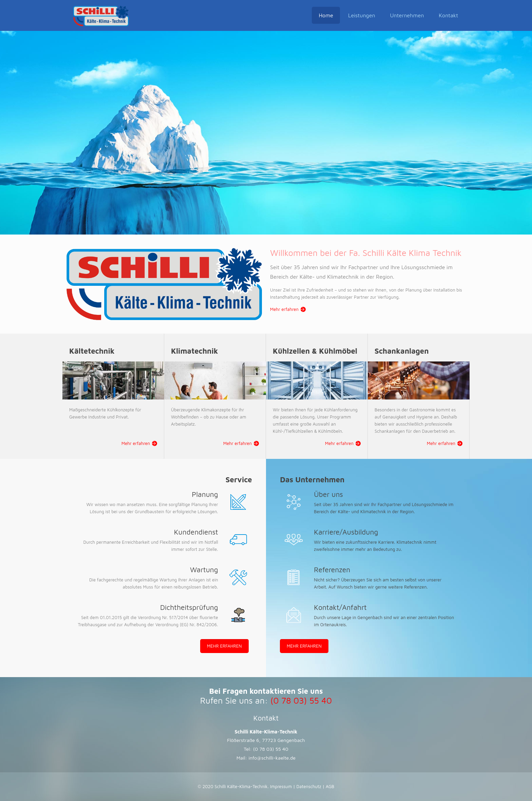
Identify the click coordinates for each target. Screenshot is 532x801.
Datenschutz (309, 786)
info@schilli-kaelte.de (272, 758)
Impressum (282, 786)
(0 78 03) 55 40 (271, 749)
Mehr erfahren (284, 309)
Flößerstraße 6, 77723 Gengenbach (266, 740)
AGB (329, 786)
